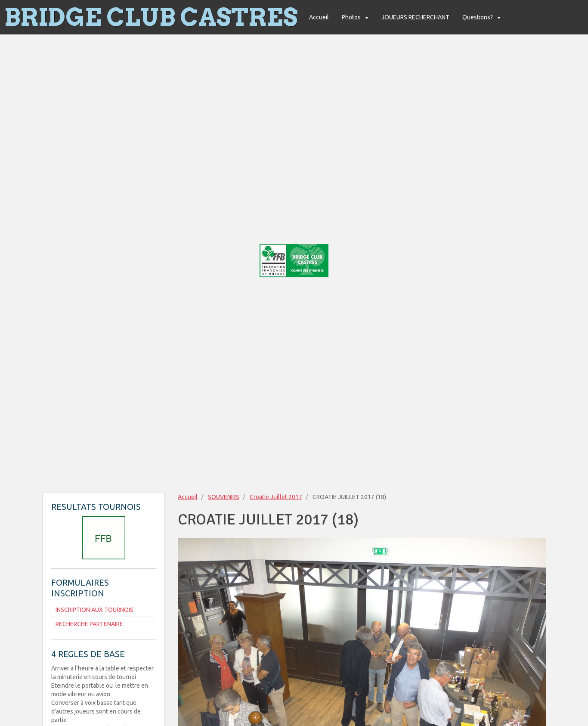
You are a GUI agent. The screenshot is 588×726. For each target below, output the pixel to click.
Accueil (319, 17)
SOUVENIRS (224, 497)
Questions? (478, 17)
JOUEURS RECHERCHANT (415, 17)
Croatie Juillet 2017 (276, 497)
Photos (352, 17)
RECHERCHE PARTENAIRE (89, 624)
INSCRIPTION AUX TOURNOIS (94, 610)
